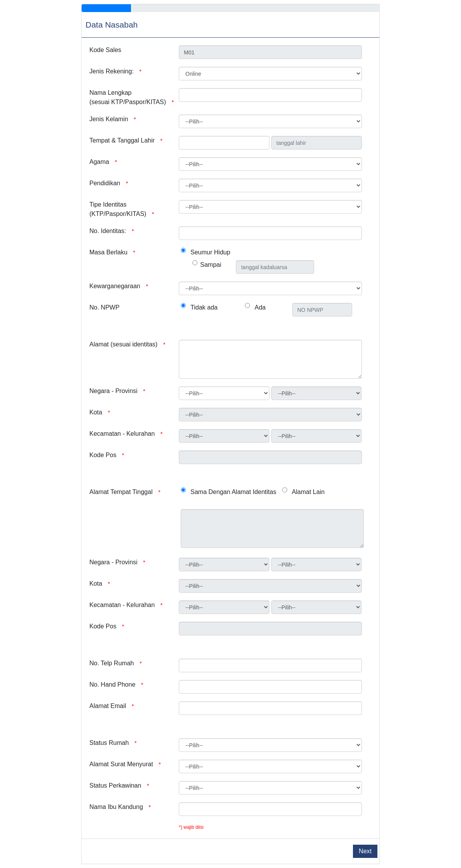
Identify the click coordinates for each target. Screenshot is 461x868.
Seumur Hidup (210, 252)
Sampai (211, 265)
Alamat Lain (308, 492)
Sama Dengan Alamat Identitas (233, 492)
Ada (260, 307)
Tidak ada (204, 307)
